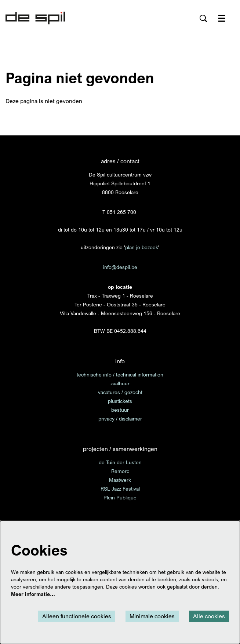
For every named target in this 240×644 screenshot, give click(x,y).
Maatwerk (120, 480)
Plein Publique (120, 497)
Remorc (120, 471)
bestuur (120, 410)
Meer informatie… (33, 594)
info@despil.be (120, 267)
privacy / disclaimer (120, 419)
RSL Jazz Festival (120, 489)
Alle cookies (209, 616)
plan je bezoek (142, 247)
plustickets (120, 401)
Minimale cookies (152, 616)
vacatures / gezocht (120, 392)
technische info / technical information (120, 374)
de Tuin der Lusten (120, 462)
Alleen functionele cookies (77, 616)
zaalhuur (120, 383)
